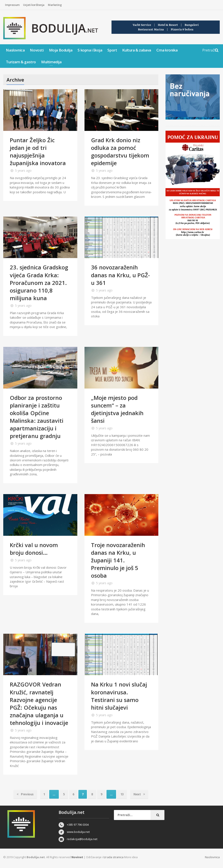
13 (122, 794)
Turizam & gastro (21, 62)
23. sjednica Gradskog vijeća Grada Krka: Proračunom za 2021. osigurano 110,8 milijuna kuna (39, 282)
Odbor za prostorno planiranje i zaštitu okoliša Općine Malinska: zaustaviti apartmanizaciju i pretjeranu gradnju (37, 417)
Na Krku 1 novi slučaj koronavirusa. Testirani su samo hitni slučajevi (119, 696)
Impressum (12, 5)
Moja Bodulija (61, 50)
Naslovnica (15, 50)
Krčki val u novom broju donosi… (34, 549)
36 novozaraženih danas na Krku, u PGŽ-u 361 (121, 275)
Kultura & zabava (137, 50)
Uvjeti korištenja (34, 5)
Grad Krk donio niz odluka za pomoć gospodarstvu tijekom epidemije (120, 152)
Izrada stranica (114, 857)
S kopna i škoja (90, 50)
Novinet (77, 857)
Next (140, 794)
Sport (112, 50)
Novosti (37, 50)
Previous (25, 794)
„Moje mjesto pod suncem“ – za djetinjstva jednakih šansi (117, 409)
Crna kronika (167, 50)
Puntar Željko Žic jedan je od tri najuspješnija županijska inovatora (38, 152)
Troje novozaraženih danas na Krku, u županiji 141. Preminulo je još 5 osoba (118, 560)
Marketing (55, 5)
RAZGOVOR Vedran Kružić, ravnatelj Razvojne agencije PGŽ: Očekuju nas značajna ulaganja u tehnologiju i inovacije (39, 703)
